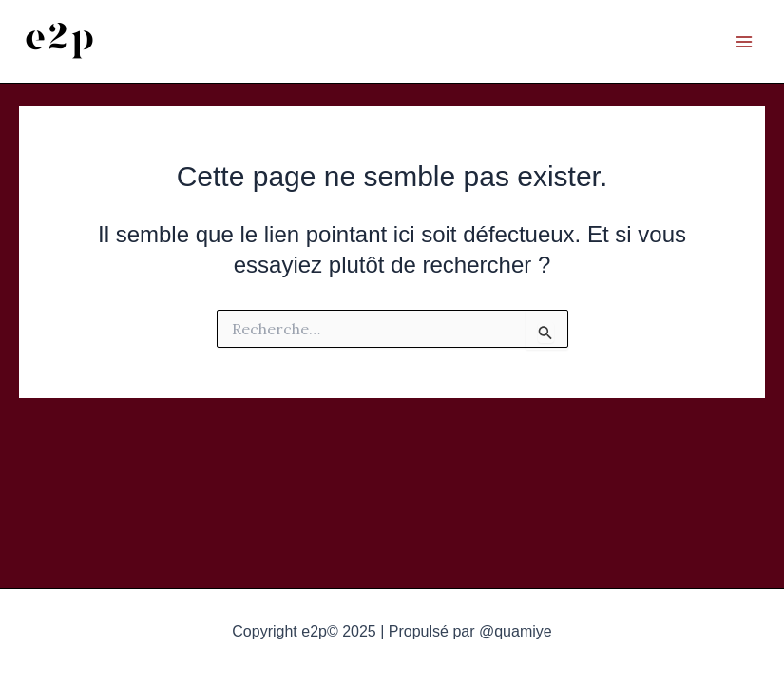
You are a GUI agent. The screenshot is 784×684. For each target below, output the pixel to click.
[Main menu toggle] (744, 42)
